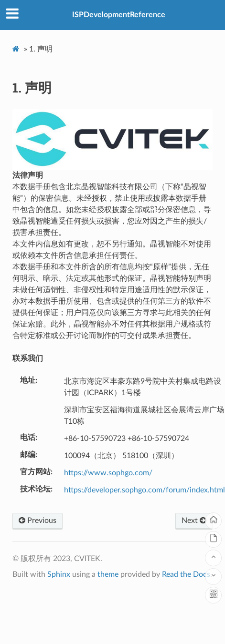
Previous (37, 521)
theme (108, 574)
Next (194, 521)
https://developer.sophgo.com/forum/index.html (145, 490)
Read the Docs (186, 574)
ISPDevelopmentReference (119, 15)
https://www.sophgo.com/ (108, 473)
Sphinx (59, 574)
